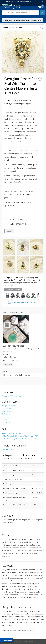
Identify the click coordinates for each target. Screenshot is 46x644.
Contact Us (6, 422)
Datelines (5, 417)
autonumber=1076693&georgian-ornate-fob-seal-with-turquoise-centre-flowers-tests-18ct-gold (23, 20)
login (43, 2)
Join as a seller (7, 408)
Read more (9, 231)
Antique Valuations (9, 406)
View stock (8, 364)
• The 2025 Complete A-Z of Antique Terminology (20, 439)
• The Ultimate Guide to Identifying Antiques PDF (20, 436)
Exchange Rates (8, 411)
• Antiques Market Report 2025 (14, 433)
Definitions (6, 414)
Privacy (5, 420)
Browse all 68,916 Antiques (12, 396)
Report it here (7, 450)
